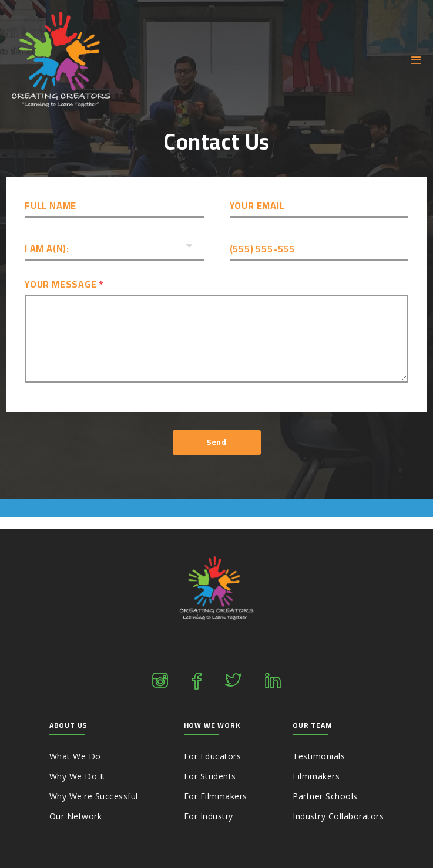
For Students (210, 776)
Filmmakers (316, 776)
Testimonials (319, 756)
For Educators (213, 756)
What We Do (75, 756)
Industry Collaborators (338, 816)
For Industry (209, 816)
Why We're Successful (94, 796)
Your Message (64, 284)
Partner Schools (325, 796)
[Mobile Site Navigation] (416, 60)
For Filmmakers (216, 796)
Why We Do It (78, 776)
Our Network (76, 816)
